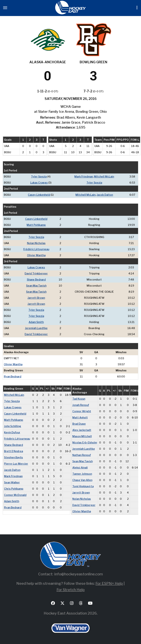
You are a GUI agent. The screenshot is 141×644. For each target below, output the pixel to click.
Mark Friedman (84, 176)
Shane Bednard (36, 280)
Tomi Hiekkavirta (83, 486)
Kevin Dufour (12, 432)
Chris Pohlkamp (14, 489)
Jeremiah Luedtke (36, 328)
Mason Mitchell (82, 436)
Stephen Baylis (13, 457)
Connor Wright (82, 411)
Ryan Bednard (13, 376)
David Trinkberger (36, 273)
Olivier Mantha (36, 255)
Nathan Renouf (82, 455)
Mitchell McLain (104, 176)
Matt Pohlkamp (36, 225)
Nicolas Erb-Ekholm (85, 442)
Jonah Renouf (81, 405)
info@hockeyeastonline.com (79, 574)
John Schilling (13, 426)
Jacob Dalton (105, 195)
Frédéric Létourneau (36, 249)
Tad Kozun (79, 399)
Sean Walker (12, 482)
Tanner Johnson (82, 474)
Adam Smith (36, 322)
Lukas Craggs (39, 183)
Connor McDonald (15, 495)
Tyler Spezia (39, 176)
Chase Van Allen (82, 480)
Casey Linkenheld (39, 195)
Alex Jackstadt (82, 430)
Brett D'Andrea (13, 451)
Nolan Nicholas (36, 243)
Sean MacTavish (36, 286)
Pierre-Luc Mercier (16, 464)
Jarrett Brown (36, 298)
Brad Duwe (79, 424)
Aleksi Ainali (80, 468)
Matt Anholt (80, 417)
